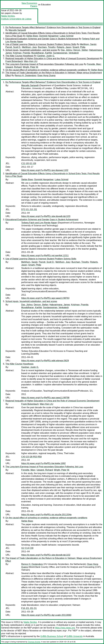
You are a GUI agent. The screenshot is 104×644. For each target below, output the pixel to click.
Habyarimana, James (60, 305)
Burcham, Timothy (47, 47)
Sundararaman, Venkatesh (66, 53)
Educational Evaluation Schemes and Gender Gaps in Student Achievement (42, 39)
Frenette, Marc (94, 64)
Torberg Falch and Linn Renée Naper (39, 223)
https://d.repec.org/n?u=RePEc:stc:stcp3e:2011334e (46, 515)
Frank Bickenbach (14, 61)
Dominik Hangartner (49, 36)
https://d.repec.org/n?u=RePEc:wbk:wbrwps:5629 (45, 361)
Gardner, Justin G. (46, 56)
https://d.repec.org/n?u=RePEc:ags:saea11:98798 (45, 398)
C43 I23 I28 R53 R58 (31, 457)
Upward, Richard (13, 67)
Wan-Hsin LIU (31, 61)
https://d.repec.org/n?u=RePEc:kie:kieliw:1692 (43, 463)
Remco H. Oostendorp (25, 75)
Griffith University (74, 636)
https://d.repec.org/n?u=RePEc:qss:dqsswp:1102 (45, 170)
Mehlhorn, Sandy (88, 44)
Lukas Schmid (67, 36)
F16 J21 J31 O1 (29, 608)
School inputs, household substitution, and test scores (31, 50)
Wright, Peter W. (31, 67)
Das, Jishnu (66, 50)
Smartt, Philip (79, 47)
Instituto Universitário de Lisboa (16, 19)
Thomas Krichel (34, 642)
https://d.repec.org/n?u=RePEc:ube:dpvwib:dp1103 (46, 216)
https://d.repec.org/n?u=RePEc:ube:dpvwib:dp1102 (46, 555)
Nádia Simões (8, 16)
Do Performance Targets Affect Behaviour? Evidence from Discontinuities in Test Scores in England (53, 27)
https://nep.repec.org (65, 628)
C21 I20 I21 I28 (29, 163)
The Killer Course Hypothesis (19, 56)
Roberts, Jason (64, 47)
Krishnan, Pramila (22, 53)
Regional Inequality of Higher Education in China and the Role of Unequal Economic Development (52, 58)
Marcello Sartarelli (17, 30)
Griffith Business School (52, 636)
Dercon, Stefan (81, 50)
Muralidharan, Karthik (42, 53)
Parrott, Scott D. (13, 47)
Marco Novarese (31, 631)
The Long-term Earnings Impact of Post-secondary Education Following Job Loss (44, 64)
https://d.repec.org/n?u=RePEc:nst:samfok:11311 (45, 255)
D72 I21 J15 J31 (29, 209)
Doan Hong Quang (46, 75)
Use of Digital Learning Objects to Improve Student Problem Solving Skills (41, 44)
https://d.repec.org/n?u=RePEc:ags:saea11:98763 (45, 298)
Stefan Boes (32, 36)
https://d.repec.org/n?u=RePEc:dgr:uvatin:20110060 (46, 615)
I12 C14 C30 (27, 548)
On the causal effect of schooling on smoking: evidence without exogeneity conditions (46, 70)
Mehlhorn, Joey (29, 47)
